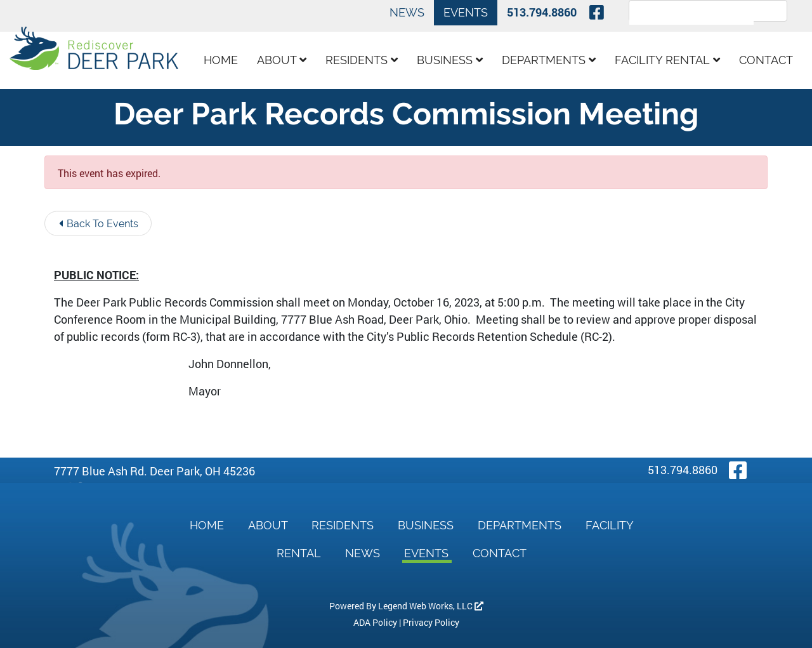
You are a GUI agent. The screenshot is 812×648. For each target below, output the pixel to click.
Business (450, 60)
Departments (549, 60)
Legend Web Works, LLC (431, 606)
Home (221, 60)
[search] (691, 18)
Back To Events (99, 224)
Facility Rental (667, 60)
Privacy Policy (431, 622)
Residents (362, 60)
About (282, 60)
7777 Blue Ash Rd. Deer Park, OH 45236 (154, 471)
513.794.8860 (542, 12)
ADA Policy (375, 622)
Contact (766, 60)
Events (466, 12)
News (407, 12)
